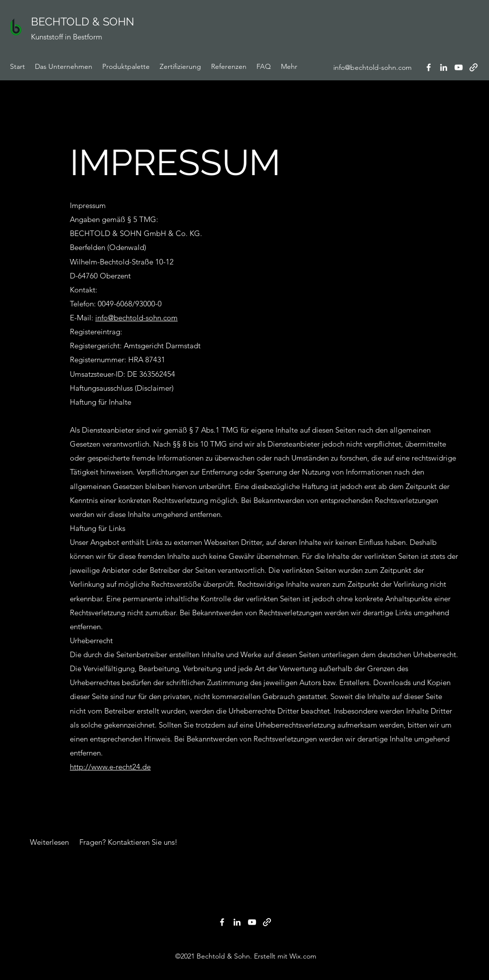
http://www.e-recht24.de (110, 767)
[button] (50, 842)
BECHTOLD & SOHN (83, 21)
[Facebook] (429, 67)
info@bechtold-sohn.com (372, 67)
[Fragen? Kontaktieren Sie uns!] (129, 842)
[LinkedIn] (444, 67)
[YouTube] (459, 67)
